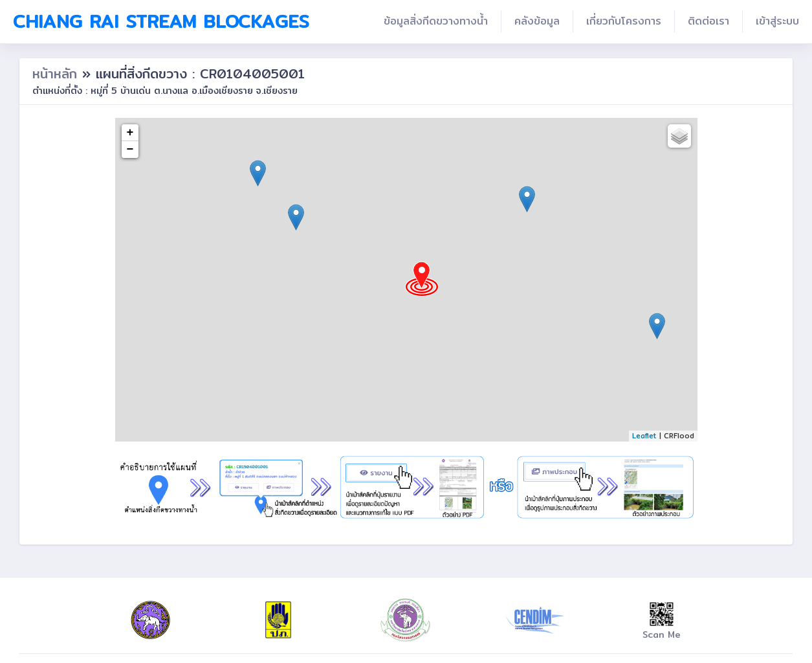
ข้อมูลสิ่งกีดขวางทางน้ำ (436, 21)
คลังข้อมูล (537, 21)
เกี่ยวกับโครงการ (624, 21)
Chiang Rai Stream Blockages (161, 21)
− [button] (130, 150)
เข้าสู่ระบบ (777, 21)
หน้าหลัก (57, 73)
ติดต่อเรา (708, 21)
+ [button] (130, 133)
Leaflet (644, 436)
